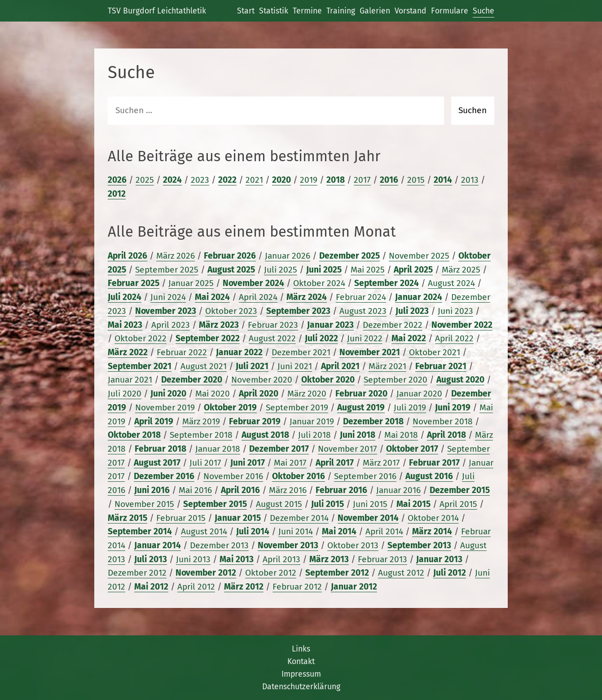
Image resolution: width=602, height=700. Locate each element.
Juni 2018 (358, 435)
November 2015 (144, 504)
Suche (483, 11)
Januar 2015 (238, 518)
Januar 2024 (419, 297)
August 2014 (204, 531)
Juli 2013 (151, 559)
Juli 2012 (450, 573)
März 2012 (244, 587)
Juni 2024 (168, 297)
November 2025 (419, 256)
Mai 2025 (368, 270)
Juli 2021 (252, 366)
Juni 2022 (365, 338)
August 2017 (157, 463)
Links (301, 649)
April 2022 (454, 338)
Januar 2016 (398, 490)
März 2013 (329, 559)
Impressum (301, 674)
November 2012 (206, 573)
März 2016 (288, 490)
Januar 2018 (218, 449)
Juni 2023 (455, 311)
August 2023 (363, 311)
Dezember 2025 (349, 256)
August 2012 (401, 573)
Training (341, 11)
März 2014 (432, 531)
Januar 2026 (288, 256)
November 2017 (347, 449)
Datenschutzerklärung (301, 687)
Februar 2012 (297, 587)
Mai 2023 (125, 325)
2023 (200, 180)
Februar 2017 (434, 463)
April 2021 (340, 366)
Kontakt (301, 661)
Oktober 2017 (412, 449)
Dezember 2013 (219, 545)
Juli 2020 (125, 394)
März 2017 (381, 463)
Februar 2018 (160, 449)
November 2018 (443, 421)
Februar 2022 (182, 352)
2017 (362, 180)
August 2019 (361, 407)
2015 (416, 180)
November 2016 (233, 476)
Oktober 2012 (271, 573)
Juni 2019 (453, 407)
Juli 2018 (314, 435)
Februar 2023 (273, 325)
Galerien (375, 11)
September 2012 (337, 573)
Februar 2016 (341, 490)
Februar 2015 (181, 518)
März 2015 (127, 518)
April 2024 (258, 297)
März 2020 (307, 394)
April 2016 (240, 490)
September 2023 (298, 311)
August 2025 (231, 270)
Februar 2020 (361, 394)
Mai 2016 (195, 490)
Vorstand (411, 11)
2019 (309, 180)
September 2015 (215, 504)
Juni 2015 (370, 504)
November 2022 (462, 325)
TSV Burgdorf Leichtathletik (157, 11)
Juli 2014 (253, 531)
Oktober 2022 (141, 338)
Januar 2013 (439, 559)
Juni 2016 (152, 490)
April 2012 (196, 587)
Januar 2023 (330, 325)
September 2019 (297, 407)
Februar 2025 (134, 283)
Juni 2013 (193, 559)
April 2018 (446, 435)
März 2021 (387, 366)
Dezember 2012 (137, 573)
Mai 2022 (409, 338)
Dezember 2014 (299, 518)
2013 (470, 180)
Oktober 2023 (231, 311)
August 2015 (279, 504)
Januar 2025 (191, 283)
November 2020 (262, 380)
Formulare (450, 11)
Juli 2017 (205, 463)
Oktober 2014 (433, 518)
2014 (443, 180)
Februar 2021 (441, 366)
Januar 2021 (130, 380)
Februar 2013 (382, 559)
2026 (117, 180)
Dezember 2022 (393, 325)
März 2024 (307, 297)
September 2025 (167, 270)
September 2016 (365, 476)
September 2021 (140, 366)
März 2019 (201, 421)
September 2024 (387, 283)
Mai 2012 (151, 587)
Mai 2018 (401, 435)
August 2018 (265, 435)
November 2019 (165, 407)
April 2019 (154, 421)
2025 (145, 180)
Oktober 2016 (299, 476)
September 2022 (208, 338)
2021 (254, 180)
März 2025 (461, 270)
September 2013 (419, 545)
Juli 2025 (281, 270)
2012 (117, 194)
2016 (389, 180)
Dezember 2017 (279, 449)
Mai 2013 (237, 559)
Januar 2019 (312, 421)
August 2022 (272, 338)
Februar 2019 (255, 421)
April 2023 (171, 325)
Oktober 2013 (353, 545)
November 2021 (370, 352)
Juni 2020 (168, 394)
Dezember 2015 (460, 490)
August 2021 (204, 366)
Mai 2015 (413, 504)
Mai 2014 (339, 531)
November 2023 (166, 311)
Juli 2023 (412, 311)
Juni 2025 (324, 270)
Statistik (274, 11)
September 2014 (140, 531)
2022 (227, 180)
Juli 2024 (125, 297)
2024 (172, 180)
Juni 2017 (248, 463)
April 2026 (127, 256)
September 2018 (201, 435)
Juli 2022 (321, 338)
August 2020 (460, 380)
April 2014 (384, 531)
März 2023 (219, 325)
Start (246, 11)
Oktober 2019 (230, 407)
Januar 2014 (158, 545)
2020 (281, 180)
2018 (336, 180)
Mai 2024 (212, 297)
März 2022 (128, 352)
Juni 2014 (296, 531)
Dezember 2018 (373, 421)
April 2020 (259, 394)
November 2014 (368, 518)
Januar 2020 (419, 394)
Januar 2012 (354, 587)
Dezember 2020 (192, 380)
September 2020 (395, 380)
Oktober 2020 (328, 380)
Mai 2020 (213, 394)
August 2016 (429, 476)
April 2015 (458, 504)
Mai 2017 (290, 463)
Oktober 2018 (134, 435)
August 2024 (451, 283)
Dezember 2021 (301, 352)
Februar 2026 (230, 256)
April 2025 (413, 270)
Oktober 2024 (319, 283)
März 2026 (176, 256)
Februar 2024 (361, 297)
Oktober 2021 (435, 352)
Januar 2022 (239, 352)
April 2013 (281, 559)
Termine (307, 11)
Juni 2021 (295, 366)
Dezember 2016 (164, 476)
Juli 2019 (410, 407)
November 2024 (253, 283)
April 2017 (335, 463)
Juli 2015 (327, 504)
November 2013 (288, 545)
